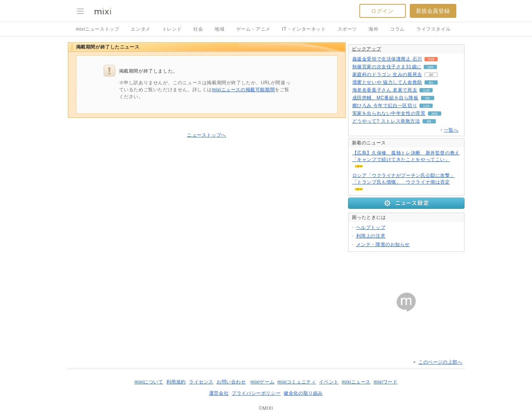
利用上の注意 (371, 236)
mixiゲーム (263, 382)
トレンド (172, 29)
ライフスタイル (433, 29)
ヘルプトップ (371, 227)
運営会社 (219, 393)
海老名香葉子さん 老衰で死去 (385, 90)
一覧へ (451, 130)
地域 (219, 29)
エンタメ (140, 29)
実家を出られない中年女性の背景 (389, 113)
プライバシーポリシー (256, 393)
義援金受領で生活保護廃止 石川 (387, 59)
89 (429, 121)
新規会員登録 (433, 11)
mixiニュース (356, 382)
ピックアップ (367, 49)
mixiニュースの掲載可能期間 (243, 90)
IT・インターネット (304, 29)
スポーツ (347, 29)
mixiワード (386, 382)
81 (431, 82)
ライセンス (201, 382)
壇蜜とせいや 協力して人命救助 (387, 82)
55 (427, 98)
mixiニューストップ (98, 29)
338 (431, 59)
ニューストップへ (207, 135)
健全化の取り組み (303, 393)
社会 (198, 29)
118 (426, 90)
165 (431, 67)
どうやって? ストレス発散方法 (386, 121)
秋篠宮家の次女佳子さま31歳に (387, 67)
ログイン (382, 11)
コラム (397, 29)
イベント (329, 382)
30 (431, 75)
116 (426, 106)
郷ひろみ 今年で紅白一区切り (385, 106)
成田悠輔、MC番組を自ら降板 (386, 98)
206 (434, 114)
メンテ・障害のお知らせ (383, 245)
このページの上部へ (440, 362)
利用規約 (176, 382)
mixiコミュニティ (297, 382)
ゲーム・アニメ (253, 29)
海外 (373, 29)
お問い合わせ (231, 382)
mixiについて (149, 382)
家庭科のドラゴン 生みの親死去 (387, 75)
